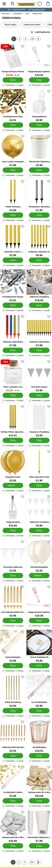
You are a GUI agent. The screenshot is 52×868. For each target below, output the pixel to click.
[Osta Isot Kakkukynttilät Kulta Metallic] (13, 621)
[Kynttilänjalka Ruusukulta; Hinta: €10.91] (39, 736)
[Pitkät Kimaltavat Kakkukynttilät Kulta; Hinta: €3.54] (13, 691)
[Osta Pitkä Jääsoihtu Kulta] (39, 485)
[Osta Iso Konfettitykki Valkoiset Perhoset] (39, 711)
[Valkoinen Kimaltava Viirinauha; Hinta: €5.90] (39, 511)
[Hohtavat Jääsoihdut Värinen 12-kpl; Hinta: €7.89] (13, 331)
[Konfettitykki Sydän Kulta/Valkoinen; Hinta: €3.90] (13, 781)
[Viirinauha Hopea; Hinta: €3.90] (39, 376)
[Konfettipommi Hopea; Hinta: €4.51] (13, 286)
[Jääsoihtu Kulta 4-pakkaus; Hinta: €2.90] (13, 241)
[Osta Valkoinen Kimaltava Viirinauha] (39, 530)
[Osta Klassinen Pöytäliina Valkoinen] (39, 440)
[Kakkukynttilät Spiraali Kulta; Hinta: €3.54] (13, 736)
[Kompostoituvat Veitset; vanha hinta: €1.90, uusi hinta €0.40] (13, 60)
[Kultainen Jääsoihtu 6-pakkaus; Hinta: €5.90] (39, 241)
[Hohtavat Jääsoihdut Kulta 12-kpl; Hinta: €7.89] (39, 331)
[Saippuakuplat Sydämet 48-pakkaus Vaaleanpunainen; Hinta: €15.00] (39, 601)
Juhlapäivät (18, 14)
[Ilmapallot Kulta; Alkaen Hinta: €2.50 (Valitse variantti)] (13, 466)
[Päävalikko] (4, 4)
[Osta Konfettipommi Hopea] (13, 305)
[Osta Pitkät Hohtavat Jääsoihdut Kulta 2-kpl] (13, 215)
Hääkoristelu (37, 14)
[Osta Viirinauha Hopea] (39, 395)
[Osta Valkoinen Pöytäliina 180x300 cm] (39, 305)
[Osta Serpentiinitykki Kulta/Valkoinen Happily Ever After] (13, 666)
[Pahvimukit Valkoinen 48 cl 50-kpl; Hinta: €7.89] (39, 826)
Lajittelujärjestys (40, 32)
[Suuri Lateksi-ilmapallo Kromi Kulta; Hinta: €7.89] (13, 150)
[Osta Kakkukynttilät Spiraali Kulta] (13, 756)
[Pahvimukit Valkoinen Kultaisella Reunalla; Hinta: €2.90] (39, 150)
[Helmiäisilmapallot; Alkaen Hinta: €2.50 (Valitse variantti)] (39, 556)
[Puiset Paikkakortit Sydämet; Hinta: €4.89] (39, 646)
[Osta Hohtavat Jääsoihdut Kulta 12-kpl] (39, 350)
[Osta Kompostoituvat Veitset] (13, 80)
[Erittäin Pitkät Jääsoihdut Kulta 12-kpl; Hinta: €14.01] (13, 421)
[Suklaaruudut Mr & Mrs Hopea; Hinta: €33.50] (13, 826)
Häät (27, 14)
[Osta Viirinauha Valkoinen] (13, 576)
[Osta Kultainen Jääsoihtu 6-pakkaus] (39, 260)
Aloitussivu (6, 14)
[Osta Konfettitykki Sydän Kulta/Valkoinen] (13, 801)
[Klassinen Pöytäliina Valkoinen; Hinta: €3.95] (39, 421)
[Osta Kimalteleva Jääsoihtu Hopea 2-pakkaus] (39, 215)
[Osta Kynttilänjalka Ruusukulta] (39, 756)
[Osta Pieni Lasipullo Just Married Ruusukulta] (13, 395)
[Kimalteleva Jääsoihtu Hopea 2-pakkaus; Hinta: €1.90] (39, 196)
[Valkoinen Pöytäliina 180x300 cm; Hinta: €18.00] (39, 286)
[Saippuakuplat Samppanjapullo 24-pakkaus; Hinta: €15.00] (13, 511)
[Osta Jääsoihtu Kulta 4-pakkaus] (13, 260)
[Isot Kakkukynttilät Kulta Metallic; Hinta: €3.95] (13, 601)
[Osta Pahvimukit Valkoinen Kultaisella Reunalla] (39, 170)
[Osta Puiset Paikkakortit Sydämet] (39, 666)
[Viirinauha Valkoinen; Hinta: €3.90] (13, 556)
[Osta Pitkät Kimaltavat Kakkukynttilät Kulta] (13, 711)
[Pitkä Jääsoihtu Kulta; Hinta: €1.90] (39, 466)
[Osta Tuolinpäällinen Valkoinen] (39, 125)
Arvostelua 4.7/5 (38, 9)
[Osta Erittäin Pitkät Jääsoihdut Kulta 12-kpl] (13, 440)
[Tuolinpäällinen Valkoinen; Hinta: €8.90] (39, 105)
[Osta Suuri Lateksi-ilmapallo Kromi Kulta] (13, 170)
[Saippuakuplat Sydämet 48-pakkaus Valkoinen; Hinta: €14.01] (39, 60)
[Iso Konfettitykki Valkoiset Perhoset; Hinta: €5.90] (39, 691)
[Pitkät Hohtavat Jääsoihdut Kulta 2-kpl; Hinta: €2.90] (13, 196)
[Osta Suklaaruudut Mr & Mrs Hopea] (13, 846)
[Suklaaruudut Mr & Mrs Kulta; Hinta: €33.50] (39, 781)
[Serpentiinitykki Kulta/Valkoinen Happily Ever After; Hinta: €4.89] (13, 646)
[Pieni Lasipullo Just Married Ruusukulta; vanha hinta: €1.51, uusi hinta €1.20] (13, 376)
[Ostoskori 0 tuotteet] (48, 4)
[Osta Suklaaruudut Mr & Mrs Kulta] (39, 801)
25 (33, 40)
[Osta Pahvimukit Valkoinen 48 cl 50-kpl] (39, 846)
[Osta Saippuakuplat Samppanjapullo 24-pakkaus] (13, 530)
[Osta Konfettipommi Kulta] (13, 125)
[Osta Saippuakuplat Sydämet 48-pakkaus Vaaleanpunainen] (39, 621)
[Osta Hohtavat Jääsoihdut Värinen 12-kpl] (13, 350)
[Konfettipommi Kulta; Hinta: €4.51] (13, 105)
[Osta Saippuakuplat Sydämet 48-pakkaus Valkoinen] (39, 80)
